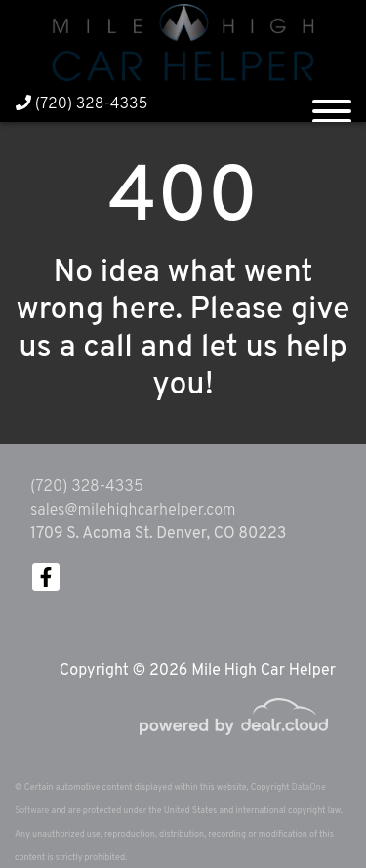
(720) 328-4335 (82, 104)
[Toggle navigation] (332, 103)
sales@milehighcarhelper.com (133, 511)
